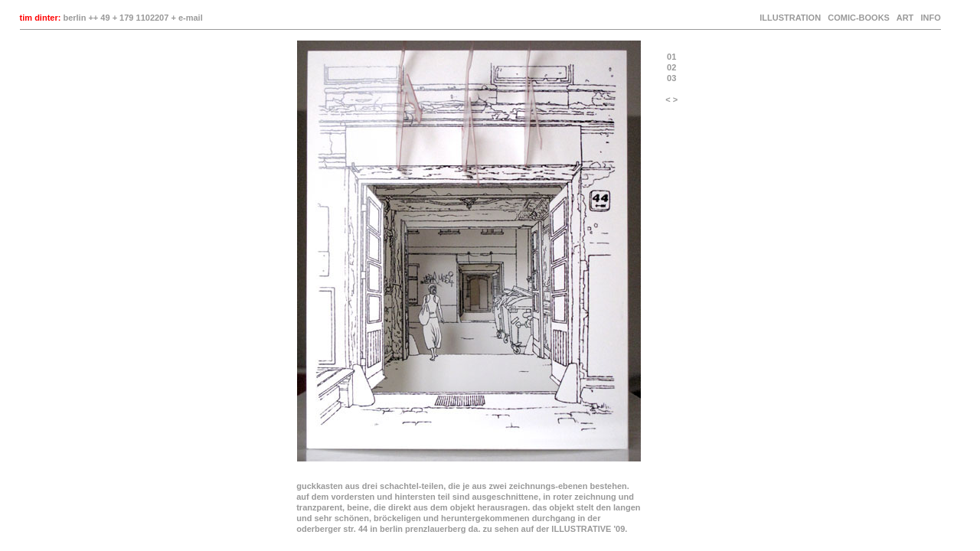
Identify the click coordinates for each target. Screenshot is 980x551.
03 (671, 78)
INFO (929, 18)
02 (671, 67)
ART (905, 18)
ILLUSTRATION (790, 18)
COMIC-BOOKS (859, 18)
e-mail (191, 18)
